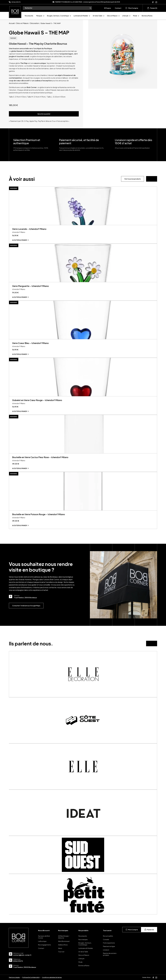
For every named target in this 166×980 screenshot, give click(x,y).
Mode (135, 16)
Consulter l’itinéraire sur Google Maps (26, 606)
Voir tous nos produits (133, 179)
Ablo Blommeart (64, 941)
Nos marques (63, 930)
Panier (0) (152, 8)
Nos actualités (108, 936)
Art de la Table (98, 16)
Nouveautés (29, 16)
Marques (39, 16)
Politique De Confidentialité (31, 977)
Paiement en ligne (109, 946)
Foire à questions (109, 943)
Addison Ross (63, 945)
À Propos (108, 8)
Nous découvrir (44, 930)
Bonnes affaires (147, 16)
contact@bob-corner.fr (22, 955)
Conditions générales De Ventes (52, 977)
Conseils (106, 939)
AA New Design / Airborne (64, 937)
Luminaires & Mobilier (81, 16)
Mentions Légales (14, 977)
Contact (118, 8)
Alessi (60, 948)
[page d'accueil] (15, 12)
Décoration (35, 23)
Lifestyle (125, 16)
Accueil (12, 23)
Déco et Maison (112, 16)
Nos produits (83, 930)
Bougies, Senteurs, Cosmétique (58, 16)
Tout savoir (107, 930)
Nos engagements (45, 945)
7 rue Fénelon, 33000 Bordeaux (25, 967)
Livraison (106, 950)
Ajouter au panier (44, 114)
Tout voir (61, 952)
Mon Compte (132, 8)
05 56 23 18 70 (16, 2)
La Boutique (42, 941)
